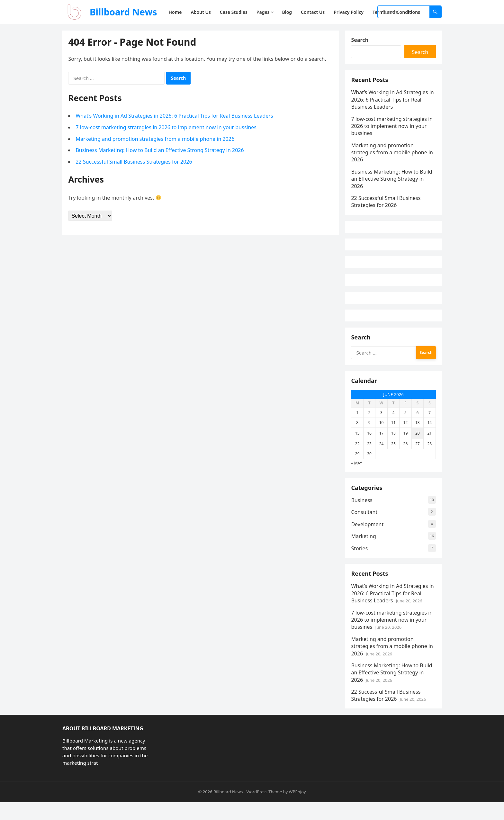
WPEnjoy (297, 809)
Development (368, 540)
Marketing (364, 552)
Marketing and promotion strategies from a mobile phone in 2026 (156, 139)
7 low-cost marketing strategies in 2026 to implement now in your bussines (167, 128)
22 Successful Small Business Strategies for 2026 (134, 162)
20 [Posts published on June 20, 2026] (417, 447)
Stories (360, 564)
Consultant (365, 528)
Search (360, 41)
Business (362, 516)
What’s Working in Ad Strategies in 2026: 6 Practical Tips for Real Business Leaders (175, 116)
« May (357, 477)
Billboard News (123, 12)
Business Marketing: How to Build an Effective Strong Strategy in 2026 (160, 151)
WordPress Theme (264, 809)
